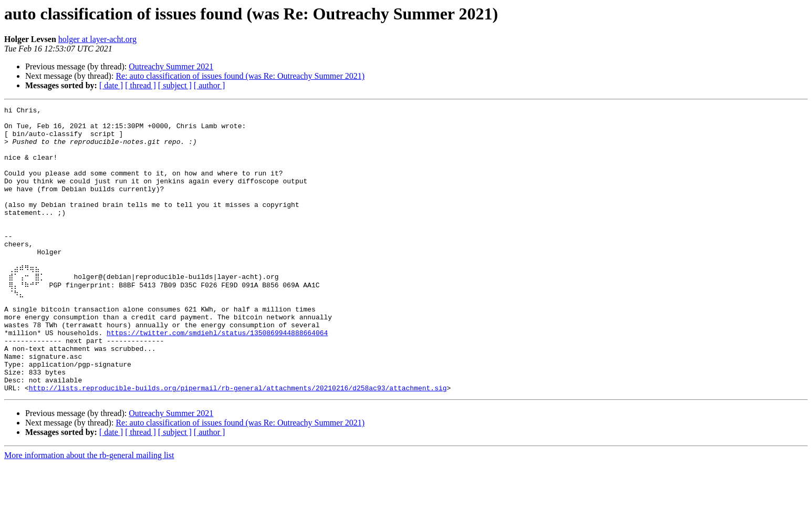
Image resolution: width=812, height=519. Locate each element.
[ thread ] (140, 85)
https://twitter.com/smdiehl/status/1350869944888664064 (217, 376)
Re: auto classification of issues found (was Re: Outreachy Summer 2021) (240, 76)
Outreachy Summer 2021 (171, 66)
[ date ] (111, 85)
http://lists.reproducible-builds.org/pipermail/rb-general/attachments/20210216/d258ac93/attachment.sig (238, 442)
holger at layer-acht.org (97, 39)
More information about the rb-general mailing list (89, 510)
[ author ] (210, 85)
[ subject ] (175, 85)
